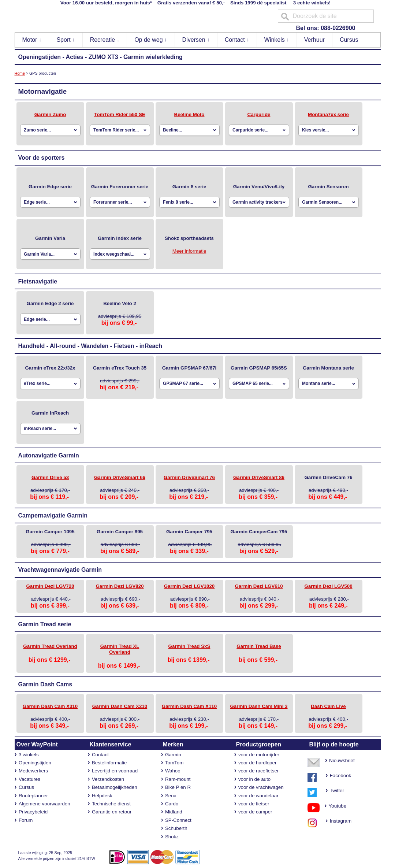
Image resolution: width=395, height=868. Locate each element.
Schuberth (176, 828)
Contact (237, 40)
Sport (66, 40)
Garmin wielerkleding (153, 57)
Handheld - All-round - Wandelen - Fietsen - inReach (90, 346)
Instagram (338, 821)
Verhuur (314, 40)
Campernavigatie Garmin (53, 515)
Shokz (172, 837)
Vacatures (29, 779)
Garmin (173, 755)
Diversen (196, 40)
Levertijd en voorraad (115, 771)
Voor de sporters (42, 158)
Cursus (349, 40)
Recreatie (105, 40)
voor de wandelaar (258, 796)
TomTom (174, 763)
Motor (32, 40)
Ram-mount (178, 779)
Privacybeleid (33, 812)
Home (20, 73)
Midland (174, 812)
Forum (26, 820)
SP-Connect (178, 820)
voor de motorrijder (259, 755)
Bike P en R (178, 787)
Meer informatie (189, 251)
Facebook (341, 776)
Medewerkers (33, 771)
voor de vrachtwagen (261, 787)
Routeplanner (33, 796)
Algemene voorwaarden (44, 804)
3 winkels (29, 755)
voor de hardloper (257, 763)
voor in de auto (254, 779)
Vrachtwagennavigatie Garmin (60, 570)
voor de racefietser (258, 771)
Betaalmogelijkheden (115, 787)
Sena (171, 796)
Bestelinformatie (109, 763)
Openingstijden (40, 57)
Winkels (277, 40)
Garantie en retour (112, 812)
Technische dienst (111, 804)
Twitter (337, 791)
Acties (75, 57)
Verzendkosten (108, 779)
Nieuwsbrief (342, 761)
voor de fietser (254, 804)
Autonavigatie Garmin (49, 455)
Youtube (335, 806)
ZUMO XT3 (103, 57)
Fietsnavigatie (38, 281)
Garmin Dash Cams (45, 684)
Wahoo (173, 771)
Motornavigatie (43, 91)
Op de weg (151, 40)
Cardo (172, 804)
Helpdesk (102, 796)
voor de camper (255, 812)
